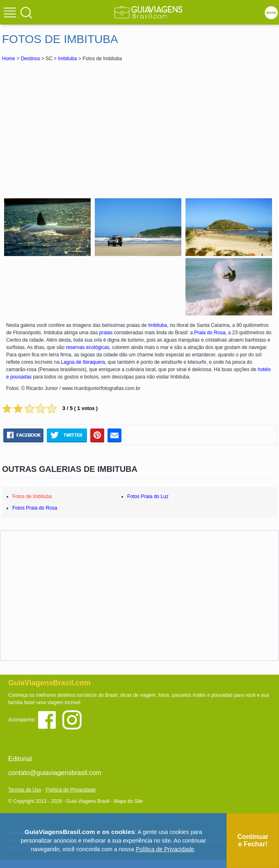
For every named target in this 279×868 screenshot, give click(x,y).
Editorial (20, 759)
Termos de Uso (25, 790)
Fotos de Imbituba (32, 496)
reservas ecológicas (87, 347)
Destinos (31, 59)
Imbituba (67, 59)
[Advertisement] (139, 129)
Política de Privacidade (71, 790)
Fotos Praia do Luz (148, 496)
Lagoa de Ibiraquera (83, 362)
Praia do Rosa (210, 333)
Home (9, 59)
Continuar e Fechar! (253, 840)
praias (106, 333)
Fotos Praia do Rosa (35, 508)
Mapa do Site (128, 801)
